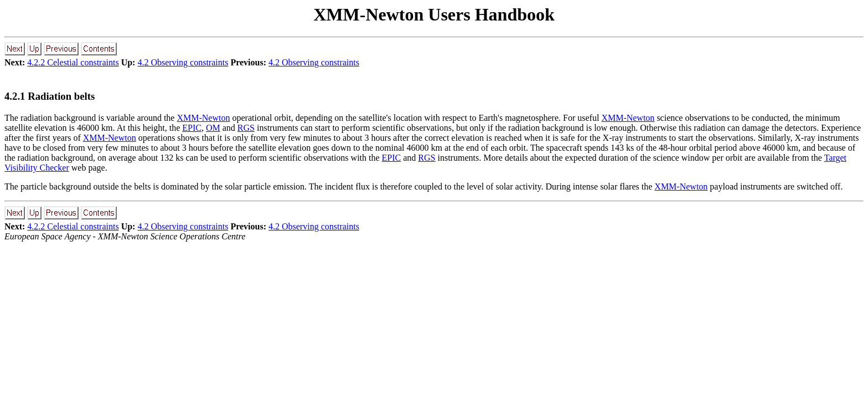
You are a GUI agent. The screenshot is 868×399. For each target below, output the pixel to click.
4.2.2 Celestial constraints (73, 62)
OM (213, 128)
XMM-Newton (203, 118)
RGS (246, 128)
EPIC (192, 128)
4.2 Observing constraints (183, 62)
